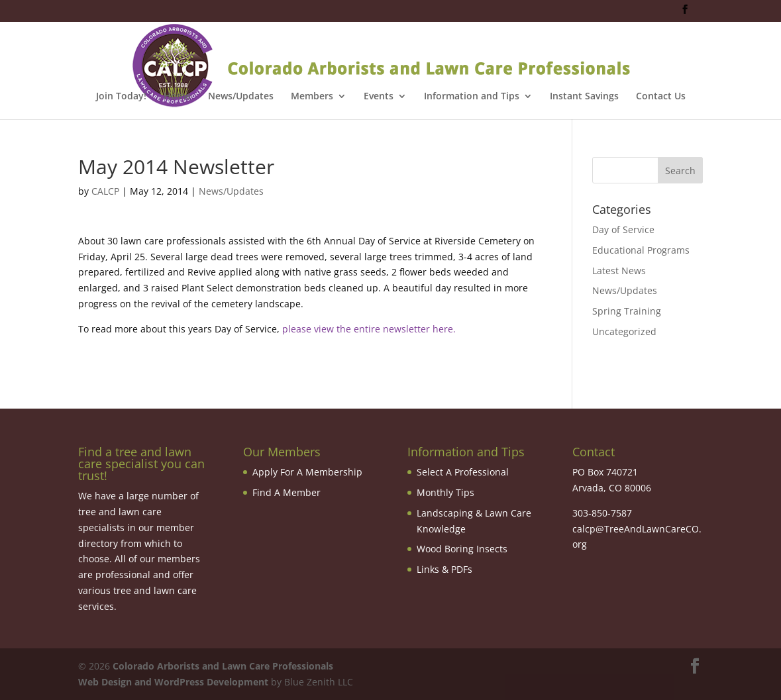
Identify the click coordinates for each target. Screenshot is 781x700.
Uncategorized (624, 331)
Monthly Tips (445, 492)
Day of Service (623, 229)
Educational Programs (641, 250)
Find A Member (286, 492)
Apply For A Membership (307, 472)
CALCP (105, 191)
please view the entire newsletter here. (369, 329)
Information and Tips (472, 97)
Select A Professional (463, 472)
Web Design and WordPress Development (173, 682)
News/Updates (241, 97)
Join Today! (121, 97)
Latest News (619, 271)
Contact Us (661, 97)
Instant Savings (584, 97)
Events (379, 97)
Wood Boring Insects (462, 549)
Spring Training (627, 311)
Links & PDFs (444, 569)
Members (312, 97)
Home (177, 97)
